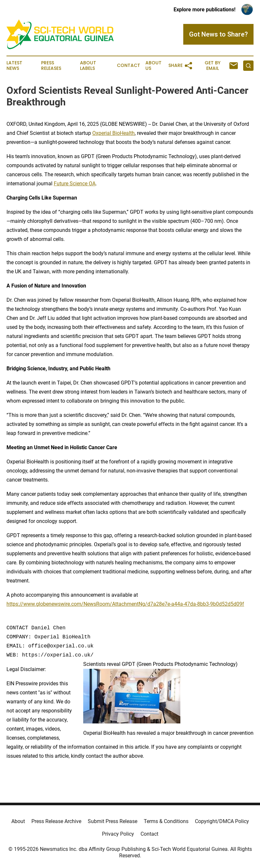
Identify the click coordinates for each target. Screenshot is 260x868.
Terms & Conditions (166, 821)
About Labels (88, 66)
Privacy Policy (118, 834)
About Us (153, 66)
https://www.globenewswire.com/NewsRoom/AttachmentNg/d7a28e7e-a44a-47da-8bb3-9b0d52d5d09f (125, 604)
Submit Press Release (113, 821)
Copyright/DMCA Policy (222, 821)
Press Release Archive (56, 821)
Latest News (14, 66)
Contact (129, 65)
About (18, 821)
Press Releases (51, 66)
